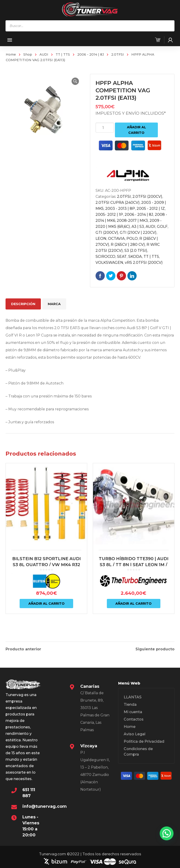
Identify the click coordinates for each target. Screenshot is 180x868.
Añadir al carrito (136, 130)
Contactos (134, 719)
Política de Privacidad (144, 741)
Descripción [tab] (23, 304)
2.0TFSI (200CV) (147, 197)
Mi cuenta (133, 711)
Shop (28, 54)
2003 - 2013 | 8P (120, 209)
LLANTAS (133, 696)
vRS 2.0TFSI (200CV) (144, 263)
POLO (132, 239)
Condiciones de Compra (138, 751)
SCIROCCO (105, 257)
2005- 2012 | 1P (109, 215)
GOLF (162, 227)
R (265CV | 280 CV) (128, 245)
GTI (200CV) (107, 233)
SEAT (122, 257)
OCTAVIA (116, 239)
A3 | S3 (138, 227)
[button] (75, 81)
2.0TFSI (118, 54)
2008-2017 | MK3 (132, 221)
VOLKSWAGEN (109, 263)
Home (11, 54)
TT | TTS (63, 54)
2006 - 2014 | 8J (91, 54)
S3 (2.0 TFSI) (136, 251)
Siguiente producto (155, 649)
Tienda (130, 704)
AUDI (44, 54)
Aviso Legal (135, 733)
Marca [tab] (54, 304)
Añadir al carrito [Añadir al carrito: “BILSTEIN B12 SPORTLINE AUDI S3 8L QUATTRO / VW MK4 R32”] (46, 604)
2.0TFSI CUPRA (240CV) (118, 203)
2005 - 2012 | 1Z (151, 209)
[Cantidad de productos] (105, 128)
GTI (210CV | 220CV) (138, 233)
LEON (101, 239)
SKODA (135, 257)
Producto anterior (23, 649)
